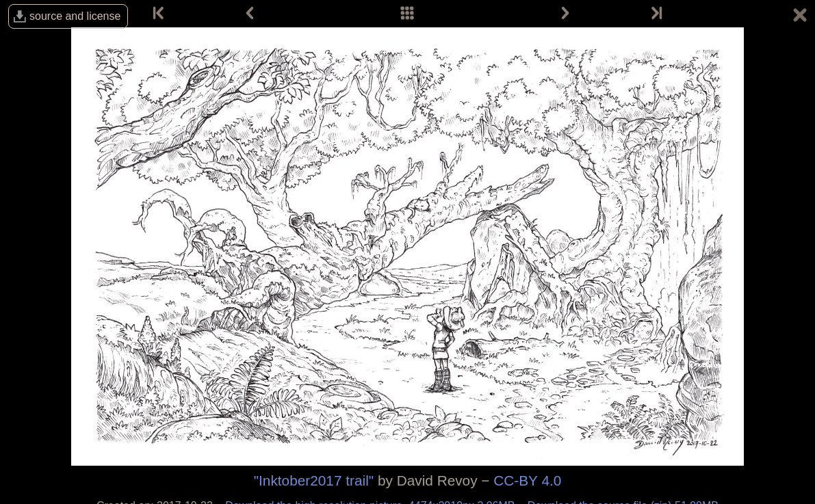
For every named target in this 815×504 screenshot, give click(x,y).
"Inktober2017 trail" (314, 480)
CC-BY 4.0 (527, 480)
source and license (75, 16)
